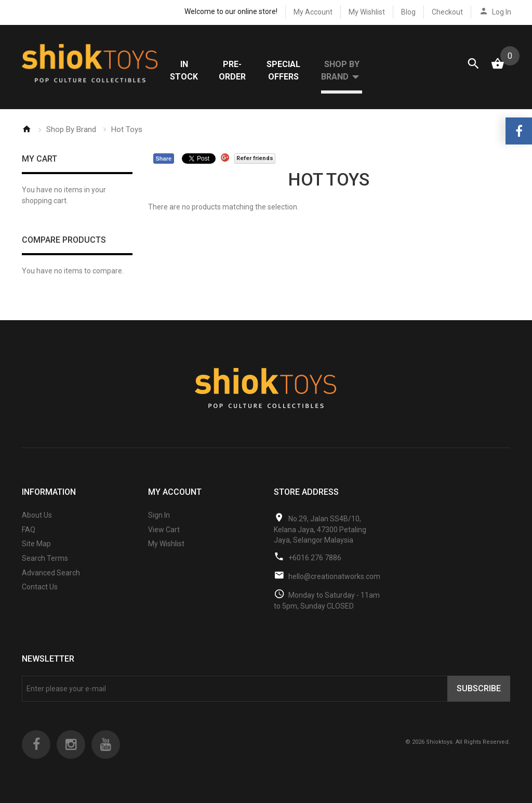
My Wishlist (367, 12)
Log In (502, 12)
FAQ (29, 530)
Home (26, 129)
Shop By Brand (71, 129)
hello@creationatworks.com (334, 576)
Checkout (447, 12)
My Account (313, 12)
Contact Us (40, 587)
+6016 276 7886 (315, 558)
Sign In (159, 515)
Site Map (36, 544)
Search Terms (45, 558)
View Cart (164, 530)
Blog (408, 12)
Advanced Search (51, 573)
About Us (37, 515)
